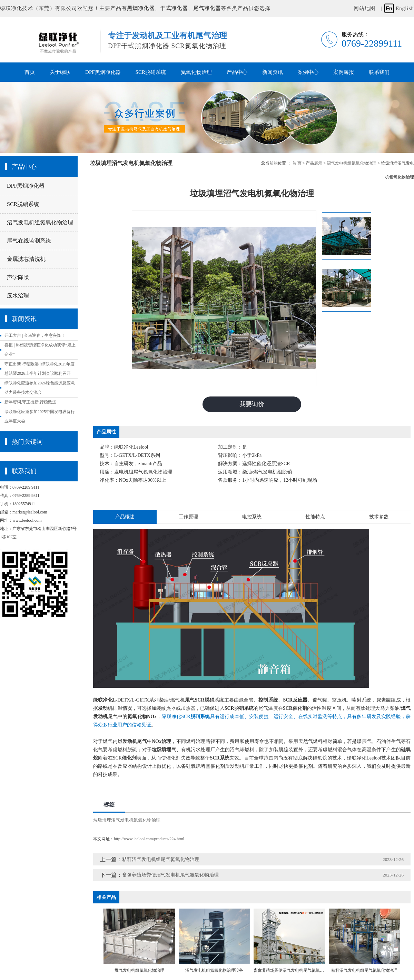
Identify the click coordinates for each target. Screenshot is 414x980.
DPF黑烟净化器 (103, 72)
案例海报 (344, 72)
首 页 (297, 163)
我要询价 (252, 404)
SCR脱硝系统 (151, 72)
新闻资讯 (273, 72)
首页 (30, 72)
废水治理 (18, 296)
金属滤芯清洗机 (26, 259)
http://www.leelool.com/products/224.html (149, 839)
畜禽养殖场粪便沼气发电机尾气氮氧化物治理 (170, 875)
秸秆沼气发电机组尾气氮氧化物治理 (161, 859)
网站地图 (365, 8)
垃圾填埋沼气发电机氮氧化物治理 (127, 820)
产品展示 (314, 163)
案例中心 (308, 72)
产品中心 (237, 72)
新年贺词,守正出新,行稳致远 (30, 402)
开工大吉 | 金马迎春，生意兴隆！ (35, 335)
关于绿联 (60, 72)
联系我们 (379, 72)
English (405, 8)
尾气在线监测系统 (29, 241)
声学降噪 (18, 277)
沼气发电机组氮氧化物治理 (40, 222)
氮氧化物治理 (196, 72)
